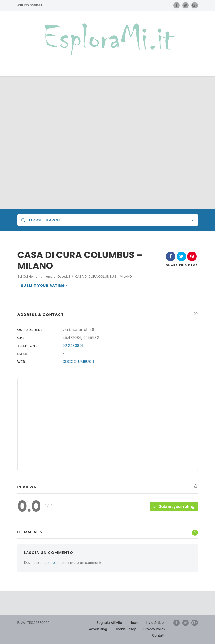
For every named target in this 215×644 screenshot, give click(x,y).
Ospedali (63, 277)
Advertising (98, 629)
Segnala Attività (109, 623)
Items (48, 277)
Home (33, 277)
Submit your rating (43, 286)
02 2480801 (73, 346)
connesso (52, 563)
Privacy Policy (154, 629)
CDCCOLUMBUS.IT (79, 362)
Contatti (159, 635)
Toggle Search (41, 220)
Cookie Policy (125, 629)
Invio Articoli (156, 623)
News (134, 623)
